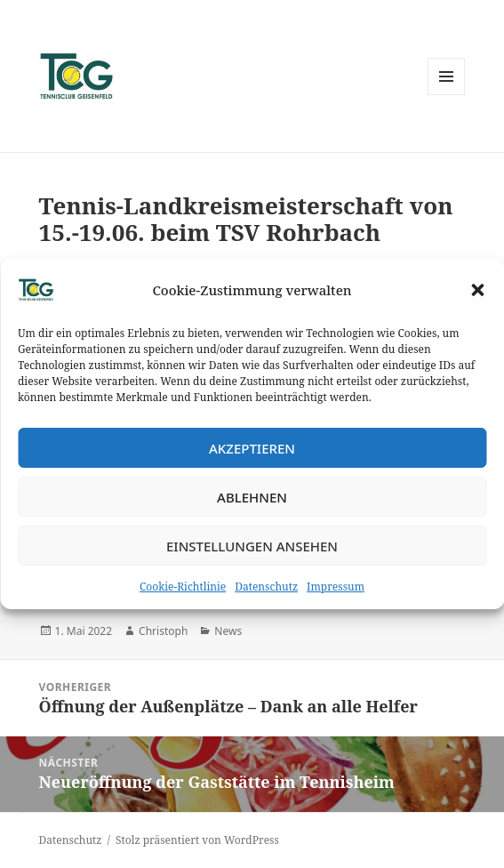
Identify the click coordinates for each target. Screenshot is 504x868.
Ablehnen (252, 497)
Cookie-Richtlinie (183, 587)
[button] (477, 290)
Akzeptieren (252, 448)
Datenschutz (266, 587)
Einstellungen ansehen (252, 546)
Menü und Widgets (447, 95)
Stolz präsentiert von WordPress (197, 840)
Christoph (163, 631)
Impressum (336, 587)
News (228, 631)
